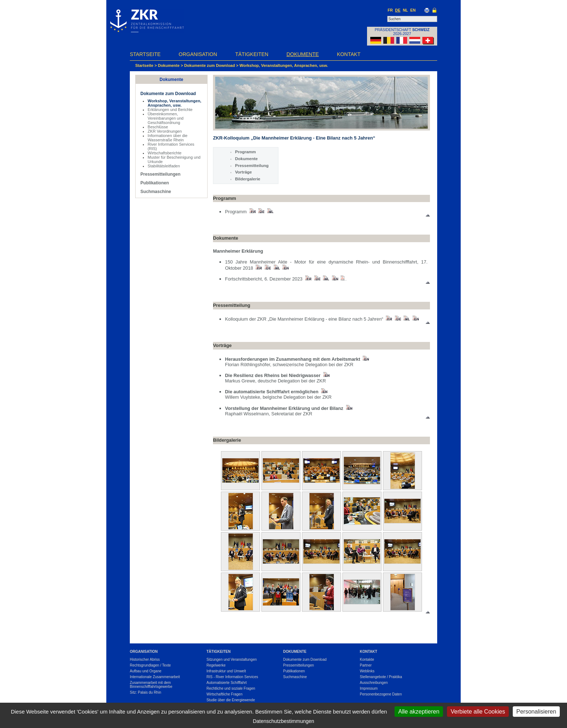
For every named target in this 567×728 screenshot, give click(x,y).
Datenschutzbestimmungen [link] (283, 721)
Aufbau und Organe (146, 671)
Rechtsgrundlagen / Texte (150, 665)
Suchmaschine (156, 192)
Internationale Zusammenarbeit (155, 677)
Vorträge (244, 172)
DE (398, 10)
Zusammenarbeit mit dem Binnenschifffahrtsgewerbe (151, 685)
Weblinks (367, 671)
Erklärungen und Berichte (170, 110)
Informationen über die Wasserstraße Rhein (167, 138)
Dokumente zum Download (210, 65)
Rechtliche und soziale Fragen (231, 688)
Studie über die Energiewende (231, 700)
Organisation (198, 54)
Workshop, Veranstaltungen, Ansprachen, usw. (284, 65)
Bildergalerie (248, 179)
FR (390, 10)
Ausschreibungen (374, 683)
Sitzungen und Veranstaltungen (232, 660)
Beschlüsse (158, 127)
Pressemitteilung (252, 166)
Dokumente (302, 54)
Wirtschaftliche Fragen (224, 694)
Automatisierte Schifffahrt (227, 683)
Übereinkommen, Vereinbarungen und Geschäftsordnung (165, 118)
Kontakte (367, 660)
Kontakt (349, 54)
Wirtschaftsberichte (165, 153)
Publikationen (155, 183)
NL (405, 10)
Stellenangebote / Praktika (381, 677)
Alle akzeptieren (419, 712)
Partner (366, 665)
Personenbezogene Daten (381, 694)
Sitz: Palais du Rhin (146, 692)
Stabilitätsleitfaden (164, 166)
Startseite (145, 54)
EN (413, 10)
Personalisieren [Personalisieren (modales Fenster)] (536, 712)
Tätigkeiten (252, 54)
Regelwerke (216, 665)
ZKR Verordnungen (165, 131)
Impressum (369, 688)
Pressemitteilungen (160, 174)
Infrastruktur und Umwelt (226, 671)
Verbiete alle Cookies (478, 712)
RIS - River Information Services (232, 677)
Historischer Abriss (145, 660)
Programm (246, 152)
